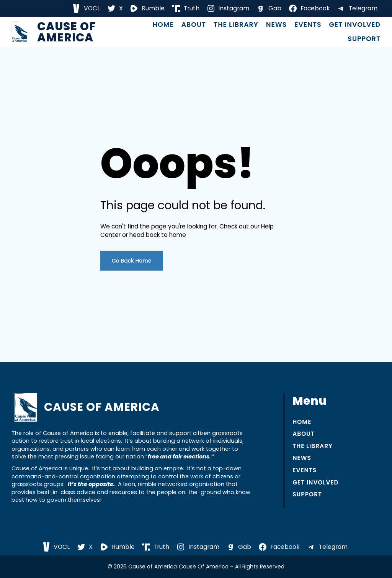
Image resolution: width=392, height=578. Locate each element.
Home (163, 25)
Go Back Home (132, 261)
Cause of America (67, 32)
